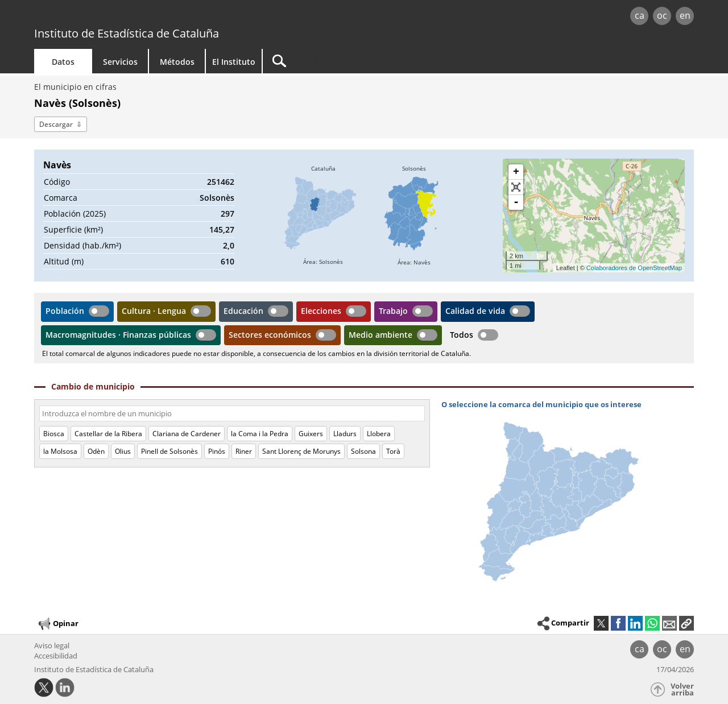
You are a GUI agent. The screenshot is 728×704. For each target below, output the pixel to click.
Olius (123, 451)
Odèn (96, 451)
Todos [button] (462, 335)
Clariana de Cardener (187, 434)
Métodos (177, 62)
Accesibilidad (56, 656)
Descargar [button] (56, 124)
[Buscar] (359, 61)
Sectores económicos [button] (270, 335)
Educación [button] (243, 311)
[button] (686, 623)
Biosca (54, 434)
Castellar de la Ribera (108, 434)
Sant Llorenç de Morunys (301, 451)
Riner (244, 451)
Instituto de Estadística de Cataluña (127, 33)
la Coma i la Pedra (260, 434)
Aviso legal (52, 645)
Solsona (363, 451)
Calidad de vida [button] (475, 311)
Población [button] (65, 311)
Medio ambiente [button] (380, 335)
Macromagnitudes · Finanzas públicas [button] (118, 335)
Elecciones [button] (321, 311)
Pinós (217, 451)
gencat (166, 17)
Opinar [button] (58, 624)
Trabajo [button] (393, 311)
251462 (221, 182)
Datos (63, 62)
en (685, 15)
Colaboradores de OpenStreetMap (634, 268)
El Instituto (234, 62)
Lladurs (345, 434)
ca (640, 15)
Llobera (379, 434)
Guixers (311, 434)
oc (662, 15)
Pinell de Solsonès (169, 451)
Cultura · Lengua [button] (154, 311)
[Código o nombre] (232, 413)
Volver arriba (682, 689)
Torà (393, 451)
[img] (323, 216)
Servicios (120, 62)
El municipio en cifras (75, 87)
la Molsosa (60, 451)
